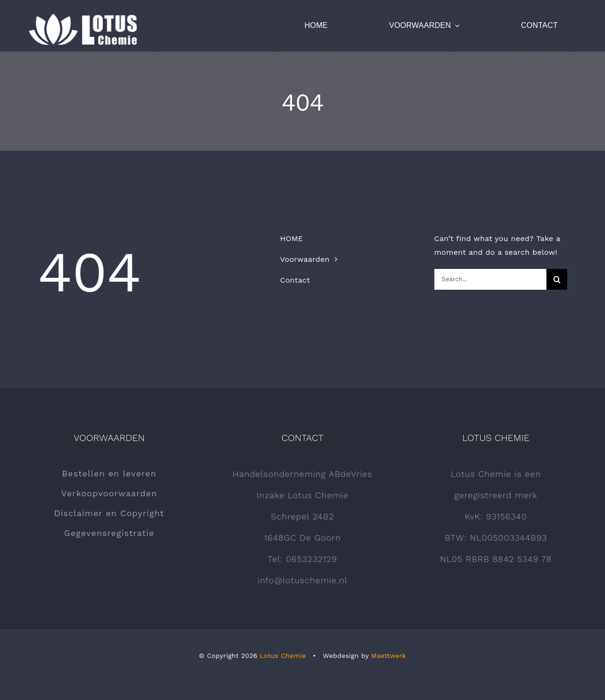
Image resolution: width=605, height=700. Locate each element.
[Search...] (490, 279)
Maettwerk (389, 656)
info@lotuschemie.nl (302, 580)
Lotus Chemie (283, 656)
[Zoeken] (557, 279)
